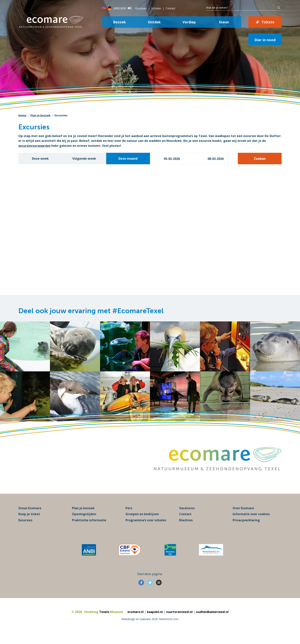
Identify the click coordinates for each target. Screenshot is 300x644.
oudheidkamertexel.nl (213, 620)
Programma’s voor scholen (146, 529)
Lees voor (123, 8)
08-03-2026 (216, 159)
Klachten (186, 529)
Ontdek (154, 22)
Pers (129, 517)
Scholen (156, 8)
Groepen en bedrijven (142, 523)
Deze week (40, 159)
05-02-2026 (172, 159)
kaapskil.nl (154, 620)
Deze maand (128, 159)
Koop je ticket (29, 523)
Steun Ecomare (30, 517)
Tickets (268, 22)
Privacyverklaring (246, 529)
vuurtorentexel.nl (179, 620)
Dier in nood (265, 40)
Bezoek (119, 22)
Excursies (141, 8)
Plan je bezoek (40, 115)
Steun (224, 22)
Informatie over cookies (251, 523)
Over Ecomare (243, 517)
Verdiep (189, 22)
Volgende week (84, 159)
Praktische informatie (89, 529)
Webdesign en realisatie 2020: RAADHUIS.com (150, 628)
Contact (171, 8)
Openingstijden (84, 523)
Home (22, 115)
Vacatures (187, 517)
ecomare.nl (134, 620)
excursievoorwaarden (35, 146)
